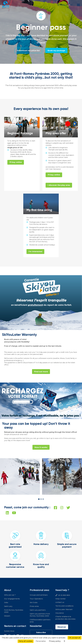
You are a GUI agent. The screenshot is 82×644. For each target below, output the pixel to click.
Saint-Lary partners (38, 610)
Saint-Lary (8, 607)
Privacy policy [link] (55, 641)
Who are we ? (10, 595)
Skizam (7, 616)
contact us (60, 603)
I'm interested (35, 252)
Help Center (61, 599)
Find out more (41, 372)
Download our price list (28, 51)
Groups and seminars (39, 595)
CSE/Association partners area (40, 621)
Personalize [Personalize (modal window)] (41, 641)
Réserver (62, 627)
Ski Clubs (34, 603)
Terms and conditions (64, 606)
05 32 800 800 (64, 596)
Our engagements (12, 599)
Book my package (57, 51)
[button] (39, 500)
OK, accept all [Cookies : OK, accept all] (75, 638)
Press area (34, 607)
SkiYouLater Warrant (64, 610)
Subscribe (41, 633)
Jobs (6, 603)
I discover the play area (59, 185)
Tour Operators (36, 599)
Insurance (60, 613)
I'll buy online (16, 162)
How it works (41, 448)
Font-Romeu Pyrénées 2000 (14, 611)
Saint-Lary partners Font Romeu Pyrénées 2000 (40, 615)
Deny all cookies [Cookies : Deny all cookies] (26, 641)
